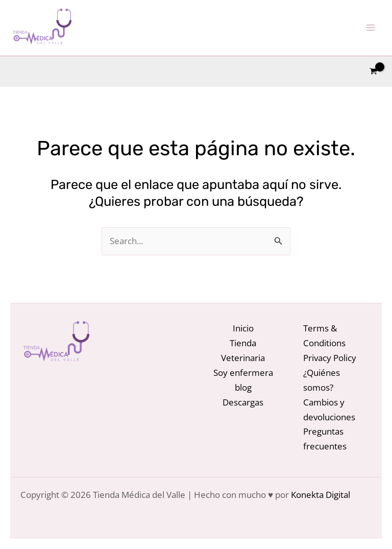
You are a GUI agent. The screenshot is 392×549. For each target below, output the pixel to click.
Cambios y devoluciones (329, 410)
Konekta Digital (321, 495)
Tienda (243, 343)
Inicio (243, 328)
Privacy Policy (330, 358)
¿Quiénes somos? (322, 380)
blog (243, 387)
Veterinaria (243, 358)
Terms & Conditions (324, 336)
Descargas (243, 402)
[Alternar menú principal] (371, 28)
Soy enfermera (243, 373)
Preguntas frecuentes (325, 439)
